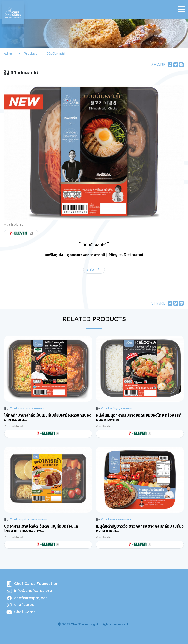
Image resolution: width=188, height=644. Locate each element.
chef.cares (24, 605)
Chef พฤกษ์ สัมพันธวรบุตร (28, 519)
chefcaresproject (31, 598)
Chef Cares (25, 612)
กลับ (91, 269)
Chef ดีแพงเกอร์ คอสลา (26, 408)
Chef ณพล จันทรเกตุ (116, 519)
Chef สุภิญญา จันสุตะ (117, 408)
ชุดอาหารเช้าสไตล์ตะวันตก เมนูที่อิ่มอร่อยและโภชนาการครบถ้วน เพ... (42, 529)
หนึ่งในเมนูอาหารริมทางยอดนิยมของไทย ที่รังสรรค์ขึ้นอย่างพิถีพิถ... (139, 418)
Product (31, 54)
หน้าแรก (9, 54)
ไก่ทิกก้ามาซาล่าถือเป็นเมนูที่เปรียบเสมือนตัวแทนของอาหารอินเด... (48, 418)
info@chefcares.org (33, 591)
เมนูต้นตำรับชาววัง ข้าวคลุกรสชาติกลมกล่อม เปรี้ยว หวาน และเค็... (140, 529)
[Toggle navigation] (181, 9)
